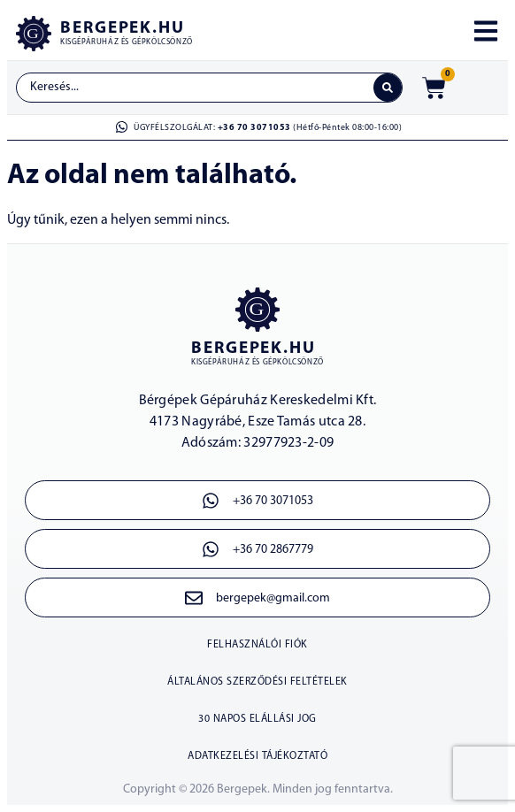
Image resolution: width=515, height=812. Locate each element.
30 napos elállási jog (257, 719)
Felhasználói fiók (257, 645)
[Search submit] (388, 88)
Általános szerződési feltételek (257, 682)
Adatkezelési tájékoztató (257, 756)
